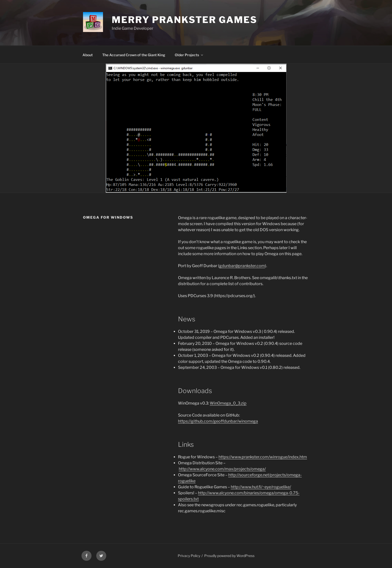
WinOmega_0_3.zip (228, 403)
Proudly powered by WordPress (229, 556)
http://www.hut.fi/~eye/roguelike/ (261, 487)
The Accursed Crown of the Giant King (134, 55)
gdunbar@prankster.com (242, 266)
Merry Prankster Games (184, 20)
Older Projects (189, 55)
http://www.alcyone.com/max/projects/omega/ (222, 469)
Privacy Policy (189, 556)
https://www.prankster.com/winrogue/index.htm (263, 457)
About (88, 55)
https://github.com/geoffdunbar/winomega (218, 421)
